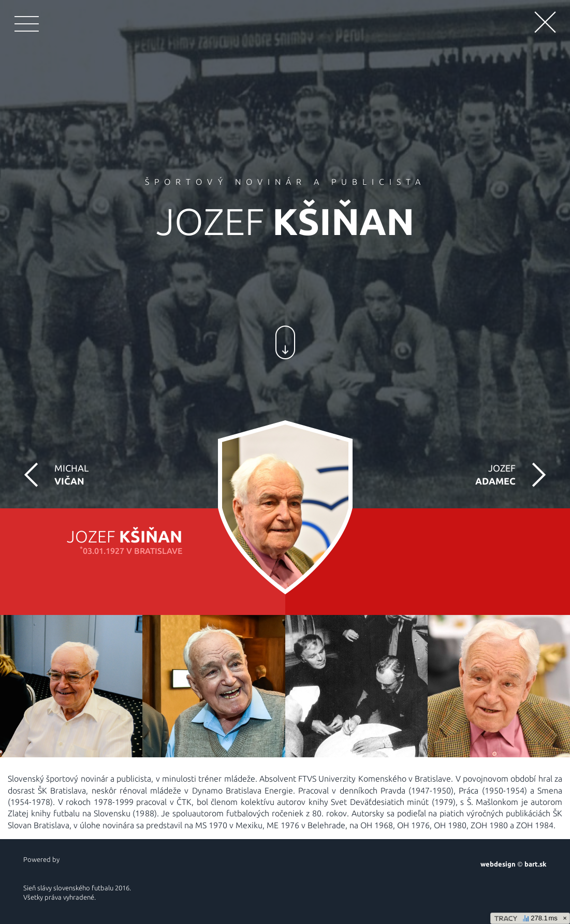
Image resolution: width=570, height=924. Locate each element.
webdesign (498, 864)
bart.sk (536, 864)
